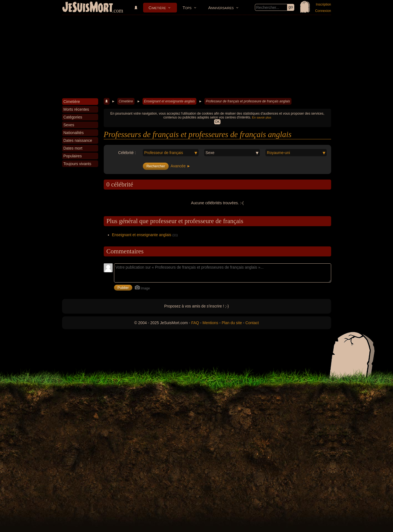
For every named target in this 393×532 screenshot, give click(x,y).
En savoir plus (262, 117)
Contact (252, 323)
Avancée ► (181, 166)
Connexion (323, 11)
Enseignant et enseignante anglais (169, 101)
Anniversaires (221, 8)
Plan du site (232, 323)
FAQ (195, 323)
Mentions (210, 323)
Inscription (324, 4)
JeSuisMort (88, 8)
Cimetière (157, 8)
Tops (187, 8)
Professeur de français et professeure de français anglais (248, 101)
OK (217, 122)
